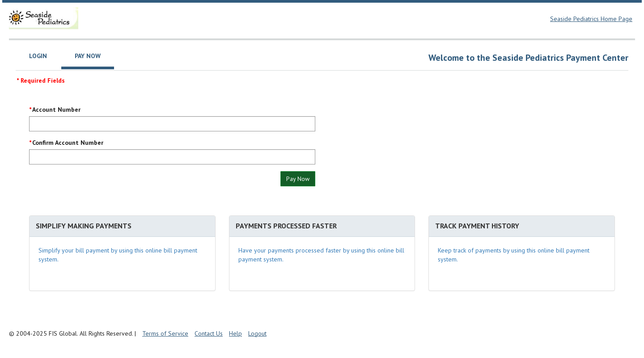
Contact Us (209, 333)
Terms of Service (165, 333)
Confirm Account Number (68, 143)
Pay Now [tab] (88, 56)
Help (235, 333)
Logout (257, 333)
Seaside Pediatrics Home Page (591, 19)
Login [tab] (38, 56)
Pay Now (298, 179)
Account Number (56, 110)
